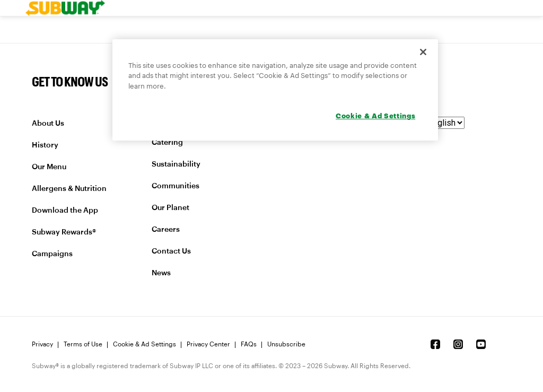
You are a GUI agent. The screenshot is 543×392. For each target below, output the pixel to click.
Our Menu (49, 167)
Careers (166, 230)
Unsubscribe (286, 344)
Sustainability (176, 164)
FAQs (249, 344)
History (45, 145)
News (161, 273)
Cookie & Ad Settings (144, 344)
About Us (48, 124)
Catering (167, 143)
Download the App (65, 211)
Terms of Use (83, 344)
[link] (65, 8)
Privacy (42, 344)
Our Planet (170, 208)
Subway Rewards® (64, 232)
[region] (275, 90)
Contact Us (171, 251)
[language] (439, 123)
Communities (176, 186)
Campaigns (52, 254)
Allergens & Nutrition (69, 189)
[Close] (423, 52)
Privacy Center (208, 344)
